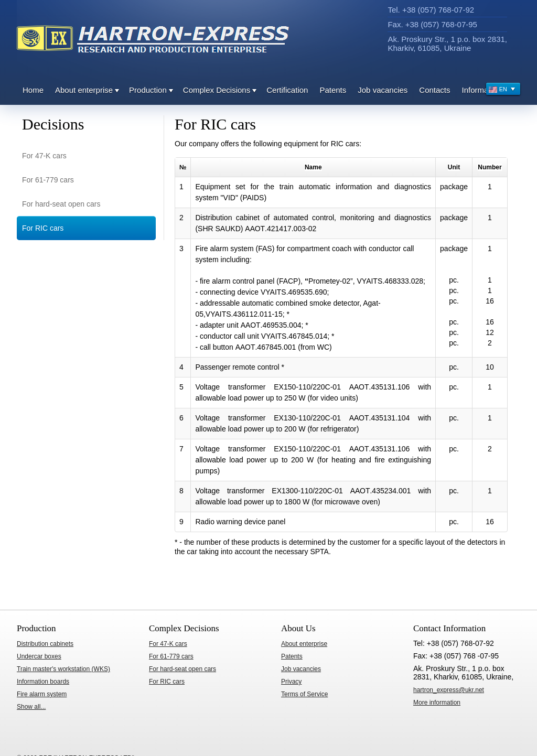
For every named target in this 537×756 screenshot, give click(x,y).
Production (148, 90)
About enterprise (84, 90)
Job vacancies (383, 90)
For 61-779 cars (48, 180)
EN (502, 90)
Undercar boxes (39, 656)
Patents (333, 90)
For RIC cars (43, 228)
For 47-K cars (44, 156)
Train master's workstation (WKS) (63, 669)
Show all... (31, 707)
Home (33, 90)
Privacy (291, 682)
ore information (437, 703)
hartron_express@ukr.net (449, 690)
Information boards (43, 682)
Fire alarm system (42, 694)
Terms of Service (304, 694)
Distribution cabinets (45, 644)
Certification (287, 90)
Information (482, 90)
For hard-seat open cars (61, 204)
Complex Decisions (217, 90)
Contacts (434, 90)
